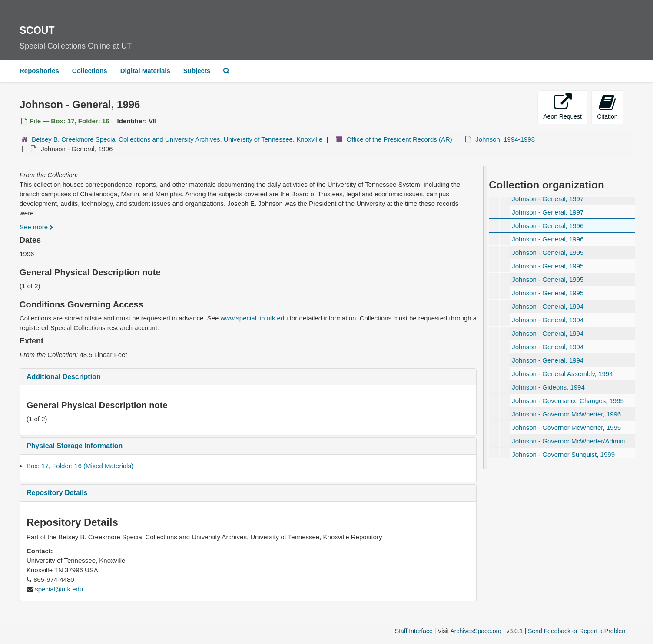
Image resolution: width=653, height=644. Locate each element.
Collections (90, 71)
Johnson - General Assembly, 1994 (562, 374)
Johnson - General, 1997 (548, 199)
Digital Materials (145, 71)
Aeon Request (562, 107)
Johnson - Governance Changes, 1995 (568, 401)
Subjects (197, 71)
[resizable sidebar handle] (485, 317)
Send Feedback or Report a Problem (577, 631)
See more (36, 227)
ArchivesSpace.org (476, 631)
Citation (607, 107)
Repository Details (57, 493)
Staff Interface (414, 631)
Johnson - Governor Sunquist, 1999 (563, 454)
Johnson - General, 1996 (548, 226)
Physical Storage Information (75, 446)
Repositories (39, 71)
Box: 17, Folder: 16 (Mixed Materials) (80, 466)
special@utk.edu (59, 589)
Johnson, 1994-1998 (505, 139)
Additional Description (64, 377)
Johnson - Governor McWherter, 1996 (566, 414)
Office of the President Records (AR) (399, 139)
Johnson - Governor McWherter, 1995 (566, 428)
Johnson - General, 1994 (548, 306)
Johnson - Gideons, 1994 (548, 387)
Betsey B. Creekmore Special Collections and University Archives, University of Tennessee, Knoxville (177, 139)
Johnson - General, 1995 (548, 253)
